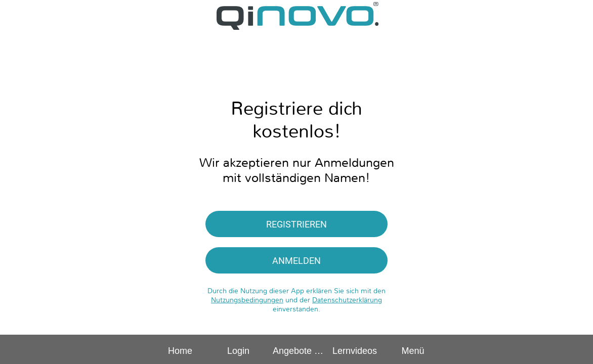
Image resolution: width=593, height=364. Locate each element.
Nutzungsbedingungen (247, 300)
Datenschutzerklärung (347, 300)
